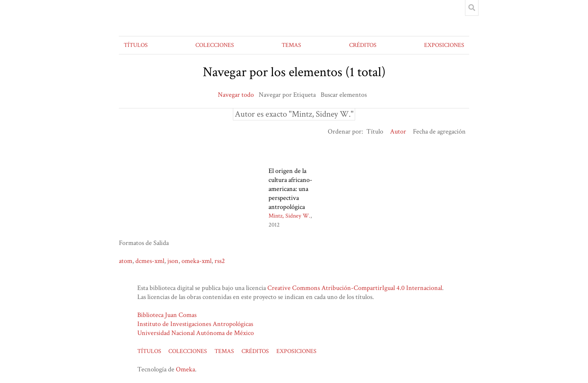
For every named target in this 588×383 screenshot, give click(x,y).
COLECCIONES (215, 45)
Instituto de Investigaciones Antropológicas (195, 324)
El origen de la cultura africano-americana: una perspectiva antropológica (290, 189)
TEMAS (291, 45)
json (173, 261)
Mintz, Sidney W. (289, 216)
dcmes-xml (150, 261)
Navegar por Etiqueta (287, 95)
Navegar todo (236, 95)
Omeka (185, 369)
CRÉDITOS (363, 45)
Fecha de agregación (439, 131)
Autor (398, 131)
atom (126, 261)
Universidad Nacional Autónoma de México (196, 333)
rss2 (220, 261)
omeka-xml (196, 261)
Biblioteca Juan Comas (167, 315)
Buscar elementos (344, 95)
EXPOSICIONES (444, 45)
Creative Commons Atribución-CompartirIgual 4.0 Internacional (355, 288)
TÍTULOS (136, 45)
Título (375, 131)
